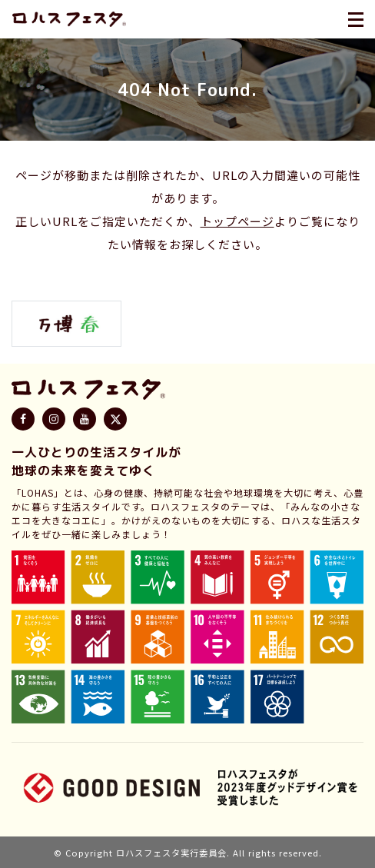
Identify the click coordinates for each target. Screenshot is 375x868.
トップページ (237, 221)
